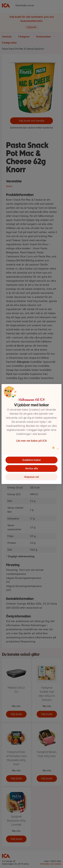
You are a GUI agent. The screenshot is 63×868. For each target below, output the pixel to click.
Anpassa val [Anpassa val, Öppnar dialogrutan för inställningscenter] (32, 477)
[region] (31, 434)
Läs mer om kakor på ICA (32, 441)
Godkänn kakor (32, 460)
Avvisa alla (32, 468)
